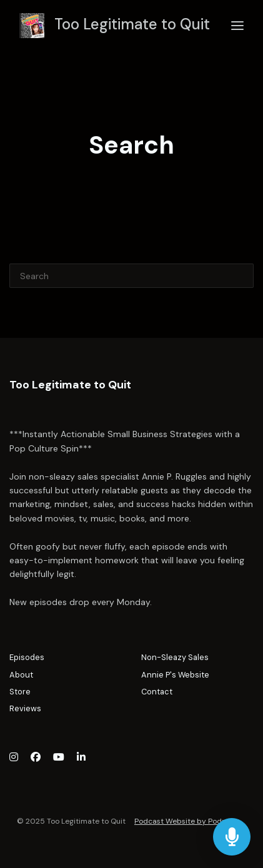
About (21, 675)
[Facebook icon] (36, 757)
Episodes (27, 657)
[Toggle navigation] (237, 26)
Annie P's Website (175, 675)
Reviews (25, 708)
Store (20, 692)
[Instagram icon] (14, 757)
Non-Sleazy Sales (175, 657)
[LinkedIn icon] (81, 757)
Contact (157, 692)
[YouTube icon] (59, 757)
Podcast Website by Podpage (187, 821)
